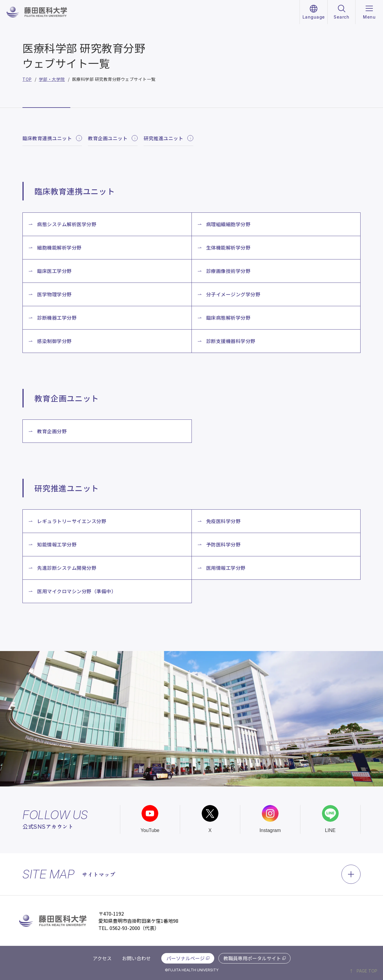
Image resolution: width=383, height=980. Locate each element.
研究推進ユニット (168, 138)
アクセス (102, 958)
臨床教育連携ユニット (52, 138)
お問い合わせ (136, 958)
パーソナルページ (186, 958)
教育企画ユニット (113, 138)
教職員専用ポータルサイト (252, 958)
